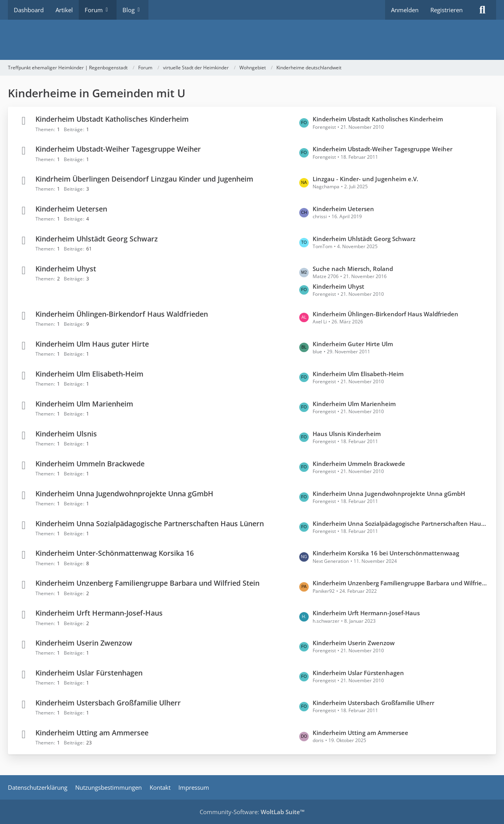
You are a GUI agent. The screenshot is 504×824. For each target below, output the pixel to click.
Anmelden (405, 10)
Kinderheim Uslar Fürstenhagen (89, 673)
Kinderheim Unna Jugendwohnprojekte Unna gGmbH (124, 494)
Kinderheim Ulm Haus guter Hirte (92, 344)
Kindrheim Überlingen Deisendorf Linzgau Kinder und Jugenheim (144, 179)
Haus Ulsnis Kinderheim (347, 434)
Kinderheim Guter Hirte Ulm (353, 344)
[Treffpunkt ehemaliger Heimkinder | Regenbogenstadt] (252, 40)
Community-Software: (252, 812)
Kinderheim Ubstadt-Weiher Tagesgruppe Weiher (118, 149)
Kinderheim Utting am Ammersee (92, 733)
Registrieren (447, 10)
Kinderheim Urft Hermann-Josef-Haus (99, 613)
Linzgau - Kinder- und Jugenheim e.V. (365, 179)
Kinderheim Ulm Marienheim (84, 404)
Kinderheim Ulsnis (66, 434)
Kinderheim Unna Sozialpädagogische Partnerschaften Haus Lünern (150, 523)
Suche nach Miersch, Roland (353, 269)
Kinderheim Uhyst (66, 269)
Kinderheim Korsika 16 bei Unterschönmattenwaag (386, 553)
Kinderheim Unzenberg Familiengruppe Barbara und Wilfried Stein (147, 583)
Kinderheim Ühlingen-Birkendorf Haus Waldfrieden (122, 314)
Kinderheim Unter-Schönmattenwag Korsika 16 (115, 553)
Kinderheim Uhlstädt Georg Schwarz (97, 239)
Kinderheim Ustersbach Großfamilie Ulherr (108, 703)
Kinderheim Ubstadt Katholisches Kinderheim (112, 119)
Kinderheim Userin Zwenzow (84, 643)
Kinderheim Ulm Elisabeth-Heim (89, 374)
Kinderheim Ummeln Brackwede (90, 464)
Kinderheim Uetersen (71, 209)
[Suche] (482, 10)
